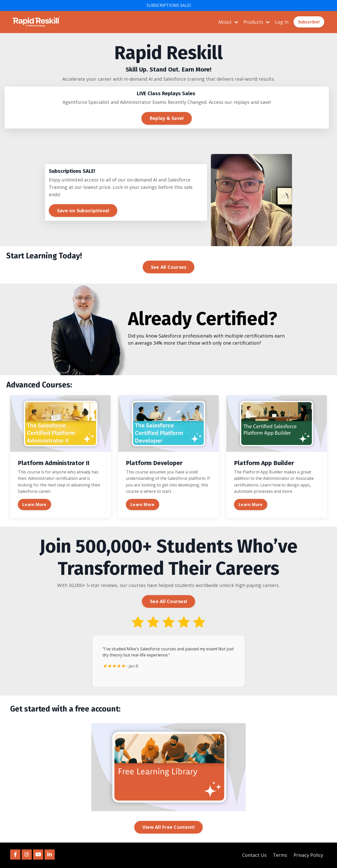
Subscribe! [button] (309, 22)
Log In (282, 22)
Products (257, 22)
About (228, 22)
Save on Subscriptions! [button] (83, 211)
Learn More (34, 505)
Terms (280, 855)
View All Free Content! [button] (169, 828)
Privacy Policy (308, 855)
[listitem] (168, 63)
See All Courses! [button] (168, 601)
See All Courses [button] (169, 267)
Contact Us (254, 855)
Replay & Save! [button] (167, 118)
